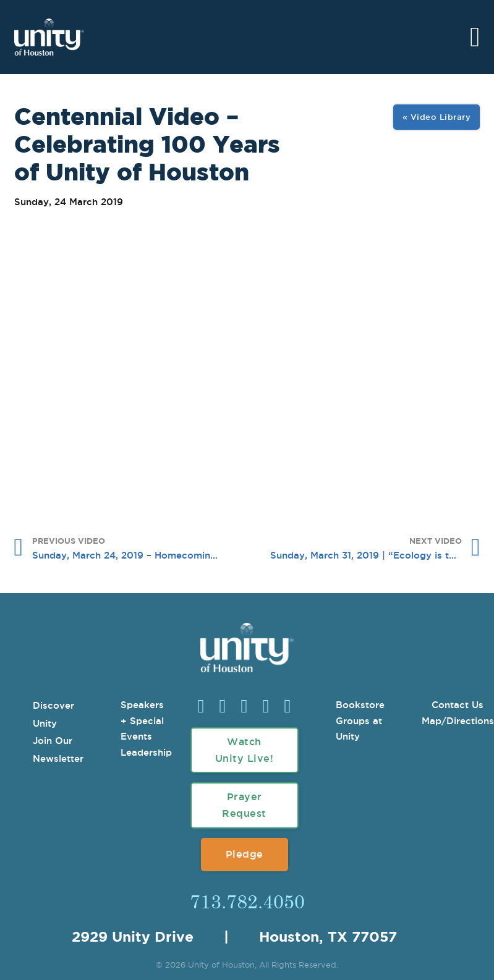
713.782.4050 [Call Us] (247, 901)
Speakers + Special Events (142, 720)
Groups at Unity (359, 729)
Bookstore (360, 705)
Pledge (245, 854)
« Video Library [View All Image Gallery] (437, 117)
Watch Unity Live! (245, 750)
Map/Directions (458, 721)
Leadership (146, 752)
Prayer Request (244, 805)
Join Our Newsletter (58, 750)
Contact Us (458, 705)
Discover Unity (53, 714)
